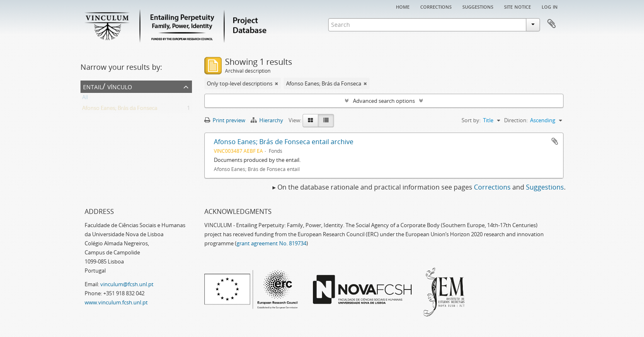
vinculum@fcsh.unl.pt (127, 284)
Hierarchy (268, 120)
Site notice (517, 6)
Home (403, 6)
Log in (550, 6)
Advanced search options (384, 101)
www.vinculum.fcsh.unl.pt (116, 302)
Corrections (436, 6)
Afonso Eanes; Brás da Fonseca (120, 109)
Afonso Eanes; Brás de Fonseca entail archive (284, 142)
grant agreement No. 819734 (271, 243)
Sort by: (471, 120)
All (85, 99)
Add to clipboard (555, 141)
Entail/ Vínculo (108, 86)
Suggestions (478, 6)
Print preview (225, 120)
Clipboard (552, 24)
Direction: (516, 120)
